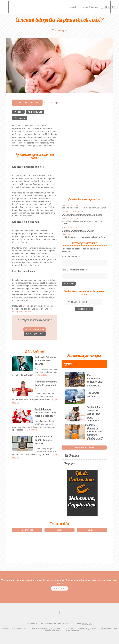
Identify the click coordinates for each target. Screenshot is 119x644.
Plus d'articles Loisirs (84, 447)
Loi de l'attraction (72, 631)
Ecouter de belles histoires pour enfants (78, 230)
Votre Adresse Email (71, 257)
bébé (20, 112)
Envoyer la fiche (37, 334)
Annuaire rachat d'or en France (15, 629)
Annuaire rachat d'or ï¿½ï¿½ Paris (46, 629)
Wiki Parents (50, 103)
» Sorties (66, 234)
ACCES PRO (60, 588)
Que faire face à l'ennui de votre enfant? (43, 440)
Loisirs (68, 364)
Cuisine (61, 103)
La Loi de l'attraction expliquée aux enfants (46, 360)
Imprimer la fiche (36, 329)
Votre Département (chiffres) (75, 270)
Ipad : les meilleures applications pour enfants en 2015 (84, 208)
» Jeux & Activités (70, 205)
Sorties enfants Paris (109, 629)
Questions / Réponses (28, 103)
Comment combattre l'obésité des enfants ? (46, 385)
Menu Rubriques (90, 7)
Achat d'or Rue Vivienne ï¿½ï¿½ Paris (80, 629)
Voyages (70, 463)
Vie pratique (60, 30)
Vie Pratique (72, 456)
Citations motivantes (52, 631)
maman (21, 118)
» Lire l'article (41, 375)
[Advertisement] (88, 152)
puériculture (37, 112)
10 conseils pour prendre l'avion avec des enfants (82, 214)
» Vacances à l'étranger (72, 212)
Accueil (72, 7)
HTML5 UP (87, 623)
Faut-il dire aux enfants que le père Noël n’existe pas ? (45, 412)
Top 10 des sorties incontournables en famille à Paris (83, 237)
